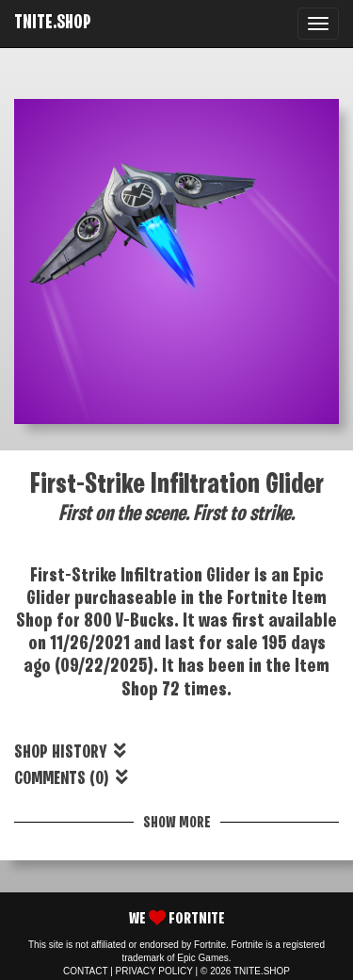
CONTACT (85, 971)
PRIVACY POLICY (154, 971)
